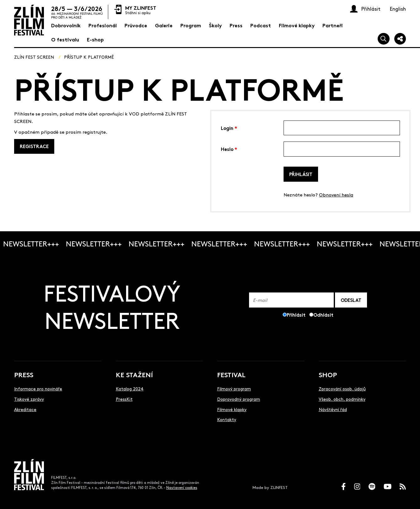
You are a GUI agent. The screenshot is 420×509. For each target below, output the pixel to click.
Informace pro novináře (38, 388)
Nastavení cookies (182, 488)
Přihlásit (301, 174)
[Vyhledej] (384, 39)
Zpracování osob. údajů (342, 388)
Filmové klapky (232, 409)
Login (229, 128)
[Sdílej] (400, 39)
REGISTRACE (34, 146)
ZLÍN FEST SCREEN (34, 57)
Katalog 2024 (130, 388)
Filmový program (234, 388)
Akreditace (25, 409)
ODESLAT (351, 300)
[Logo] (29, 20)
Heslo (229, 149)
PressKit (124, 399)
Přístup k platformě (89, 57)
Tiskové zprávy (29, 399)
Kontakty (227, 419)
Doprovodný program (239, 399)
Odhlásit (323, 315)
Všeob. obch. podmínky (342, 399)
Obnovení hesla (336, 194)
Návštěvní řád (333, 409)
